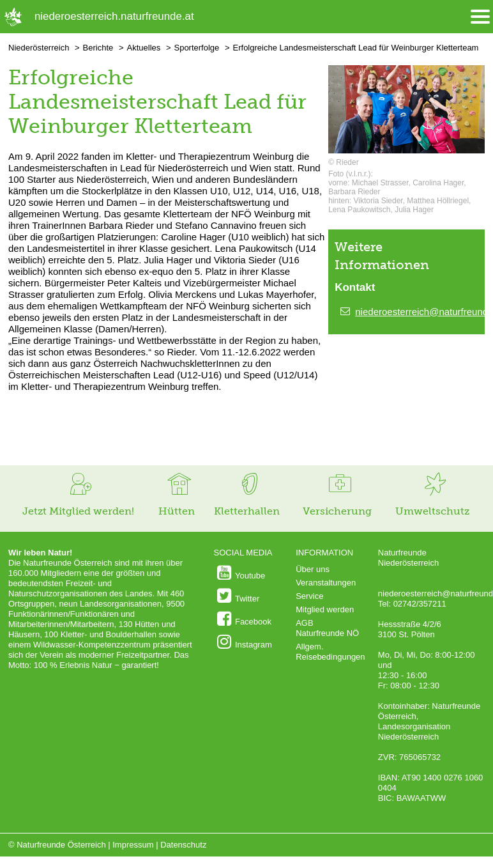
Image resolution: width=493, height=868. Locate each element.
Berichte (98, 48)
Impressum (133, 845)
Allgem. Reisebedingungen (330, 652)
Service (309, 596)
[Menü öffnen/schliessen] (480, 17)
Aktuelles (144, 48)
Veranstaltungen (326, 583)
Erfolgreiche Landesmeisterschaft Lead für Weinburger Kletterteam (356, 48)
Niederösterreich (39, 48)
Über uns (313, 569)
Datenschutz (183, 845)
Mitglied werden (325, 609)
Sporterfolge (196, 48)
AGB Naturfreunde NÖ (327, 628)
